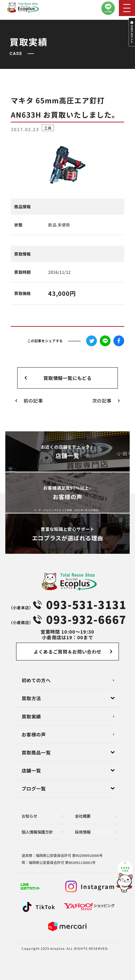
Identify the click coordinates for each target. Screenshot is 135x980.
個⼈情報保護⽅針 (37, 832)
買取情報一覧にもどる (67, 378)
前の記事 (33, 401)
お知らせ (29, 816)
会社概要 (83, 816)
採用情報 (83, 832)
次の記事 (102, 401)
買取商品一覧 (36, 752)
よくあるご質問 (67, 652)
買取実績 (31, 716)
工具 (48, 128)
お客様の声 (34, 734)
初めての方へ (36, 680)
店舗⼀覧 (31, 770)
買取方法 (31, 698)
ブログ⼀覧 (34, 788)
